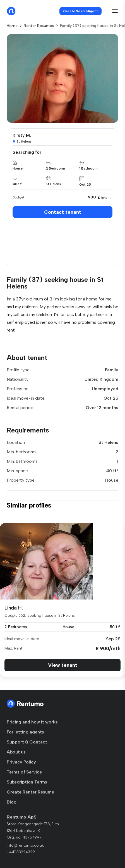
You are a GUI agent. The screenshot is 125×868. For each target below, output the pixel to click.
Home (12, 26)
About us (16, 752)
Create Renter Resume (30, 792)
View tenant (63, 665)
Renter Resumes (39, 26)
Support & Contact (27, 742)
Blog (12, 802)
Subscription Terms (27, 782)
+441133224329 (21, 852)
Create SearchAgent (80, 11)
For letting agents (25, 732)
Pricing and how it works (32, 722)
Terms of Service (24, 772)
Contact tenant (63, 212)
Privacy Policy (21, 762)
